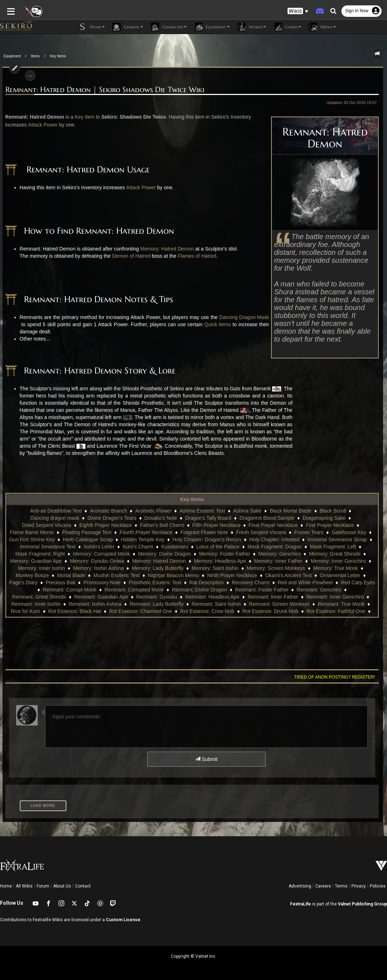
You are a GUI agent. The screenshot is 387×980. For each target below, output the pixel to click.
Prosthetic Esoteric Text (83, 582)
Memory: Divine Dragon (106, 554)
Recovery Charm (179, 582)
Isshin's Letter (43, 547)
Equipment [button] (212, 27)
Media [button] (322, 27)
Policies (378, 886)
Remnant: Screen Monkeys (171, 604)
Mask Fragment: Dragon (218, 547)
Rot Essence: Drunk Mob (192, 611)
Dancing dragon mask (354, 511)
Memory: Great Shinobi (276, 554)
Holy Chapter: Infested (220, 539)
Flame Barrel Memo (329, 525)
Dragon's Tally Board (155, 518)
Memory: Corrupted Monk (43, 554)
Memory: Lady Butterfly (91, 568)
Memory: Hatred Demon (165, 249)
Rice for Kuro (279, 604)
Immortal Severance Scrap (283, 539)
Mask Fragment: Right (332, 547)
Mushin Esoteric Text (40, 575)
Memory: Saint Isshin (149, 568)
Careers (323, 886)
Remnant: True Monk (233, 604)
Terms (341, 886)
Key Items (58, 56)
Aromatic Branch (84, 511)
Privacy (359, 886)
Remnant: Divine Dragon (102, 590)
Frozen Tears (255, 532)
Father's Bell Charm (107, 525)
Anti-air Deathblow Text (32, 511)
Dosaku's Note (108, 518)
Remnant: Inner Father (152, 597)
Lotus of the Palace (161, 547)
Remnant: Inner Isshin (276, 597)
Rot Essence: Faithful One (257, 611)
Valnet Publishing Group (362, 904)
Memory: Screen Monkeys (209, 568)
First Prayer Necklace (275, 525)
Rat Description (135, 582)
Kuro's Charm (81, 547)
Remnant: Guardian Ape (341, 590)
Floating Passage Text (34, 532)
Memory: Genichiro (221, 554)
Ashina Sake (223, 511)
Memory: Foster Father (166, 554)
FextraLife (300, 904)
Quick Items (218, 324)
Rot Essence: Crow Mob (128, 611)
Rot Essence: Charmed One (62, 611)
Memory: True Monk (269, 568)
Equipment (12, 56)
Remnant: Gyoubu (36, 597)
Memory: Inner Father (221, 561)
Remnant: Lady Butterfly (48, 604)
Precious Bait (344, 575)
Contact (83, 886)
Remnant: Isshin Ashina (334, 597)
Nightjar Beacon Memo (97, 575)
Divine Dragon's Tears (59, 518)
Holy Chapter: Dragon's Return (152, 539)
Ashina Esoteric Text (178, 511)
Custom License (123, 920)
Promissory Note (30, 582)
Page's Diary (307, 575)
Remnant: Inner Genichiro (214, 597)
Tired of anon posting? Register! (337, 677)
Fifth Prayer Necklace (162, 525)
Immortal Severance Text (348, 539)
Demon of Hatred (129, 256)
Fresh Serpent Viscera (208, 532)
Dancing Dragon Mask (241, 317)
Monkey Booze (316, 568)
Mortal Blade (355, 568)
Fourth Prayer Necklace (93, 532)
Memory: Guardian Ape (336, 554)
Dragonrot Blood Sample (214, 518)
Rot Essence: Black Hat (328, 604)
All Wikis (24, 886)
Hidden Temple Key (88, 539)
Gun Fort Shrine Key (344, 532)
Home (6, 886)
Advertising (300, 886)
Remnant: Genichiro (222, 590)
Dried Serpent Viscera (325, 518)
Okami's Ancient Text (212, 575)
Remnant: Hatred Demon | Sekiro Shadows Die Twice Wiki (102, 90)
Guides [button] (287, 27)
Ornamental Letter (264, 575)
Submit (206, 759)
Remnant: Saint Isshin (108, 604)
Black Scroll (308, 511)
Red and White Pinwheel (233, 582)
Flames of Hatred (194, 256)
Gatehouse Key (296, 532)
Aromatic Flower (129, 511)
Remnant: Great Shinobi (279, 590)
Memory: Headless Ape (162, 561)
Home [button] (91, 27)
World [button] (251, 27)
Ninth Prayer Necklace (156, 575)
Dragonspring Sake (271, 518)
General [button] (128, 27)
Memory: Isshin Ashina (32, 568)
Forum (43, 886)
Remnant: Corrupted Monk (37, 590)
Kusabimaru (118, 547)
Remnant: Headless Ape (91, 597)
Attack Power (40, 125)
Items (35, 56)
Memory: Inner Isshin (340, 561)
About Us (62, 886)
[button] (298, 11)
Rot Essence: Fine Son (320, 611)
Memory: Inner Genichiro (281, 561)
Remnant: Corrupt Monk (338, 582)
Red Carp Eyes (286, 582)
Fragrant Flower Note (151, 532)
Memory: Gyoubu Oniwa (40, 561)
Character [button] (169, 27)
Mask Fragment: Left (276, 547)
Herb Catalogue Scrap (33, 539)
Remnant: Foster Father (165, 590)
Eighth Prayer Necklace (51, 525)
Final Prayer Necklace (218, 525)
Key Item (82, 117)
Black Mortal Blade (266, 511)
